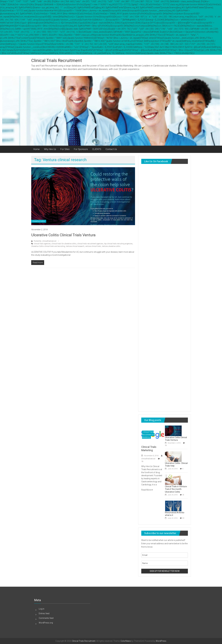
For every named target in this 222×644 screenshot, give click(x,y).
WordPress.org (46, 623)
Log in (42, 609)
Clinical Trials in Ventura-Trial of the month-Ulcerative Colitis (176, 489)
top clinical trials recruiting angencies (118, 244)
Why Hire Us (50, 149)
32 (183, 495)
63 (183, 518)
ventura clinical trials (93, 246)
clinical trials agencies (42, 244)
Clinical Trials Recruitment (57, 60)
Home (37, 149)
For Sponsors (81, 149)
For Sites (65, 149)
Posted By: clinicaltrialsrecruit (45, 241)
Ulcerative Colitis (39, 221)
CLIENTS (97, 149)
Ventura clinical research (75, 246)
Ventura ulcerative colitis (111, 246)
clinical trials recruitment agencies (90, 244)
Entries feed (44, 613)
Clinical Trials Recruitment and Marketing (148, 435)
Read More (147, 490)
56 (166, 445)
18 (142, 461)
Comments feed (46, 618)
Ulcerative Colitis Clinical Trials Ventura (63, 235)
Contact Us (111, 149)
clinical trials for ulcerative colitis (64, 244)
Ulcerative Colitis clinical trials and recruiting (48, 246)
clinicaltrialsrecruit (148, 459)
